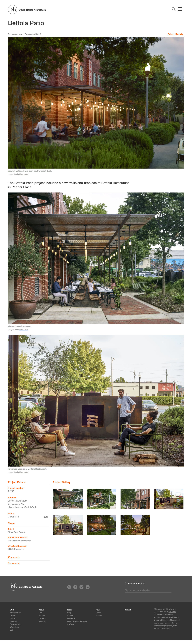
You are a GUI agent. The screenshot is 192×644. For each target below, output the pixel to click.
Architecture (15, 613)
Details (180, 34)
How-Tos (71, 618)
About (41, 610)
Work (12, 610)
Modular (14, 621)
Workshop (14, 627)
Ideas (70, 610)
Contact (128, 610)
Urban (13, 615)
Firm (41, 613)
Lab (12, 630)
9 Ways (70, 624)
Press (98, 613)
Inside (13, 618)
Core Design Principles (77, 621)
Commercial (14, 563)
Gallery (171, 34)
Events (99, 615)
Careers (42, 618)
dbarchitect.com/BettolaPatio (22, 507)
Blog (69, 613)
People (42, 615)
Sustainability (16, 624)
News (98, 610)
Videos (70, 615)
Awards (42, 621)
